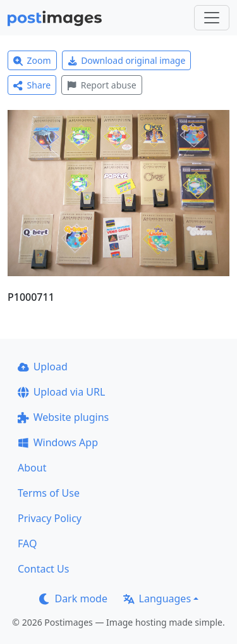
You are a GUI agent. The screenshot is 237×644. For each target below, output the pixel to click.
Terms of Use (49, 493)
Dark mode (73, 598)
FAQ (27, 544)
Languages (157, 598)
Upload (43, 367)
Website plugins (63, 417)
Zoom (32, 60)
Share (32, 85)
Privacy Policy (50, 518)
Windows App (58, 442)
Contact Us (43, 569)
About (32, 468)
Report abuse (101, 85)
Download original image (127, 60)
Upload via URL (61, 392)
